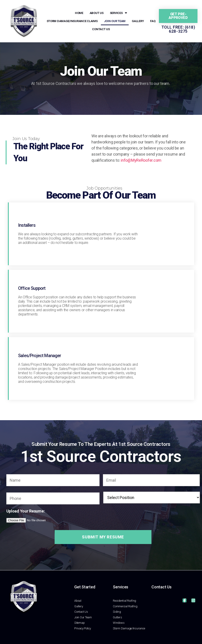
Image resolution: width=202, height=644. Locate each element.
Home (79, 13)
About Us (97, 13)
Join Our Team (115, 21)
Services (119, 13)
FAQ (153, 21)
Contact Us (101, 29)
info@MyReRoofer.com (141, 160)
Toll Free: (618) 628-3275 (178, 29)
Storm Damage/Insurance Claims (72, 21)
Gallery (138, 21)
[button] (178, 16)
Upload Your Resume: (26, 511)
